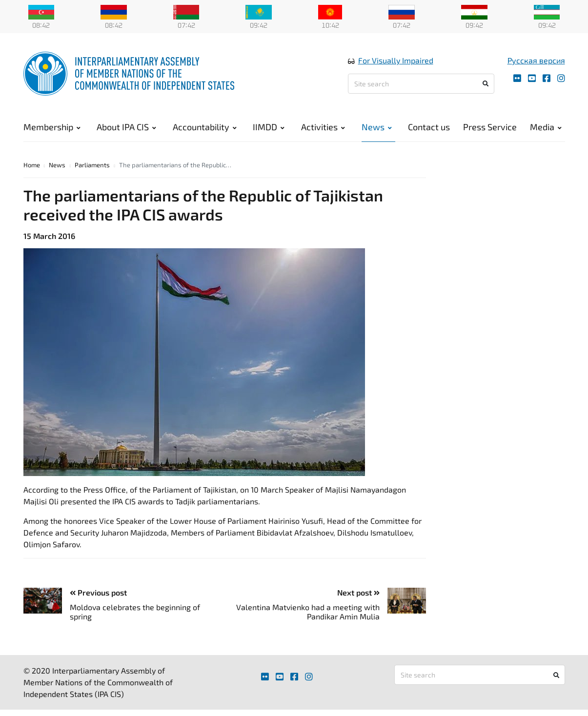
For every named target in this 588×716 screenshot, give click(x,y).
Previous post (98, 592)
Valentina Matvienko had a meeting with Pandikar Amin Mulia (308, 612)
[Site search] (421, 84)
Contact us (429, 127)
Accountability (205, 127)
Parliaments (92, 165)
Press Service (490, 127)
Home (32, 165)
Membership (52, 127)
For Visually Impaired (396, 60)
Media (546, 127)
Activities (323, 127)
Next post (358, 592)
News (377, 127)
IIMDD (269, 127)
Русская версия (536, 60)
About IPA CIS (126, 127)
